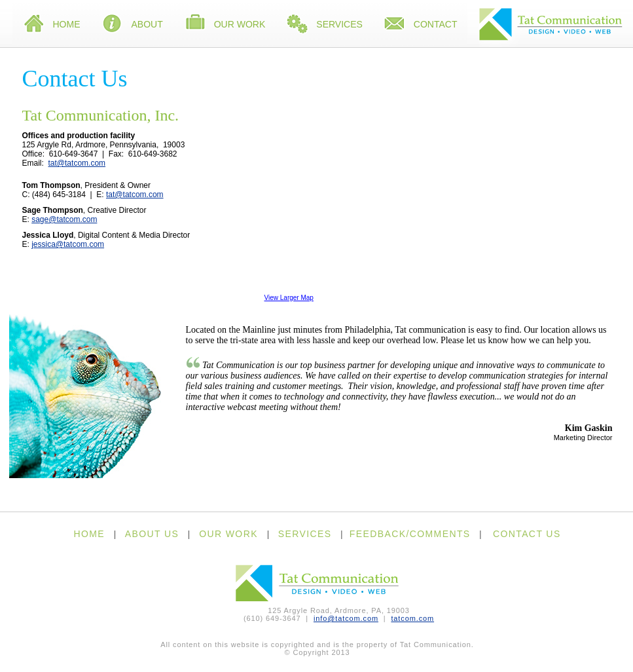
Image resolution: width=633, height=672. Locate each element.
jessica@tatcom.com (68, 244)
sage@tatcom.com (64, 219)
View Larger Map (289, 298)
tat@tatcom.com (77, 163)
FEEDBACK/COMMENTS (410, 534)
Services (324, 25)
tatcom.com (412, 618)
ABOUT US (152, 534)
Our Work (225, 25)
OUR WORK (228, 534)
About (132, 25)
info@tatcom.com (346, 618)
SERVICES (305, 534)
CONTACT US (527, 534)
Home (52, 25)
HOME (89, 534)
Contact (421, 25)
